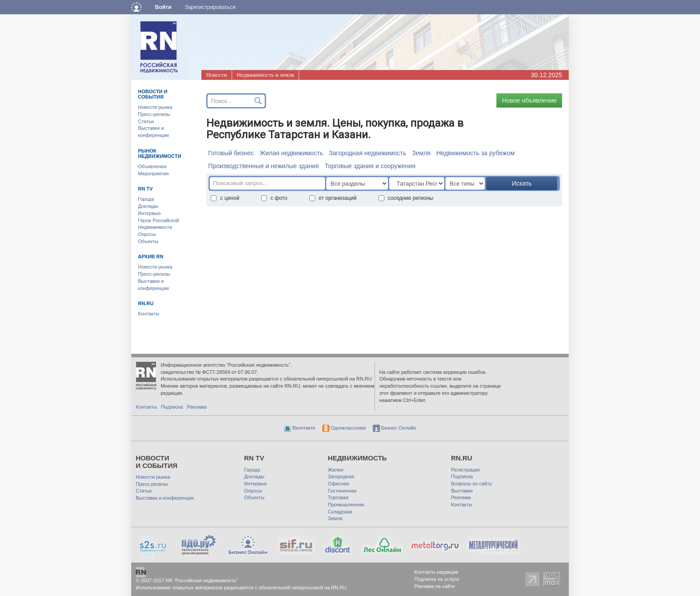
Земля (421, 153)
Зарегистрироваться (210, 7)
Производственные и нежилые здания (263, 166)
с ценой (225, 198)
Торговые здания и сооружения (370, 166)
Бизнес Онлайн (395, 428)
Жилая (335, 470)
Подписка (172, 407)
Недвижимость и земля (265, 75)
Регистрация (465, 470)
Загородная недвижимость (368, 153)
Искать (522, 183)
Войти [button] (163, 7)
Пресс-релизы (154, 114)
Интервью (149, 213)
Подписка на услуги (437, 579)
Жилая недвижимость (291, 153)
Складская (340, 512)
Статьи (146, 121)
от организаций (333, 198)
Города (146, 199)
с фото (274, 198)
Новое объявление (529, 100)
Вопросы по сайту (471, 484)
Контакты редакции (436, 572)
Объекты (148, 241)
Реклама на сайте (435, 586)
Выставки (462, 491)
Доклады (148, 206)
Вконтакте (300, 428)
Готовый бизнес (231, 153)
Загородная (341, 476)
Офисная (338, 484)
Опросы (147, 234)
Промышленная (346, 505)
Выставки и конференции (165, 498)
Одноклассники (344, 428)
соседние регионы (406, 198)
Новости (216, 75)
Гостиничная (342, 491)
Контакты (149, 314)
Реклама (197, 407)
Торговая (338, 497)
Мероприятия (153, 174)
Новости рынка (155, 107)
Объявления (152, 166)
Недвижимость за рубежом (475, 153)
